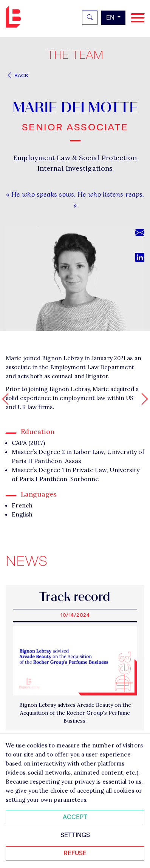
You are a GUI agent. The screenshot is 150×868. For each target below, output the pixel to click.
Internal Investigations (75, 168)
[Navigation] (138, 18)
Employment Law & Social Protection (75, 158)
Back (17, 76)
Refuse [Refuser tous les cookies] (75, 853)
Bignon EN (15, 17)
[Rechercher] (90, 18)
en (111, 18)
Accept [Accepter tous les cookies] (75, 817)
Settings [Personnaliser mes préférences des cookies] (75, 835)
